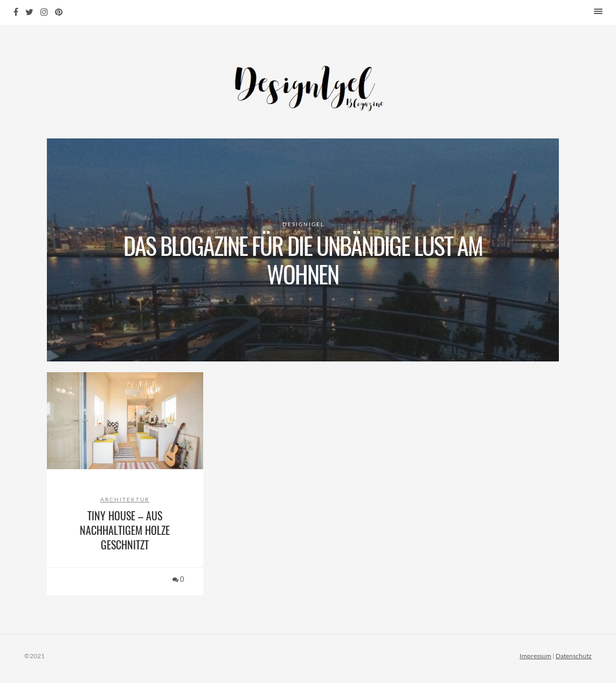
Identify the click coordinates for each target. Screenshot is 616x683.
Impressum (535, 656)
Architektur (125, 499)
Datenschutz (574, 656)
